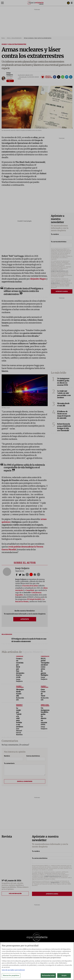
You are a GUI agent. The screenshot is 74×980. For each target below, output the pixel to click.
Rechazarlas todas (48, 976)
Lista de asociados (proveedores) (13, 971)
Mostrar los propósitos (11, 976)
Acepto (64, 976)
